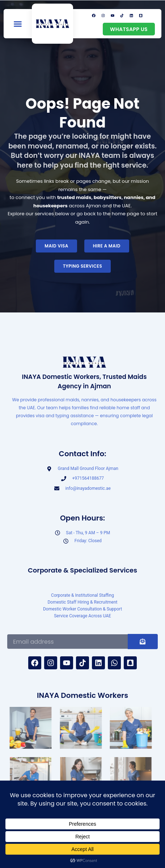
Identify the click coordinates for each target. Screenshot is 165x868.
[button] (18, 24)
